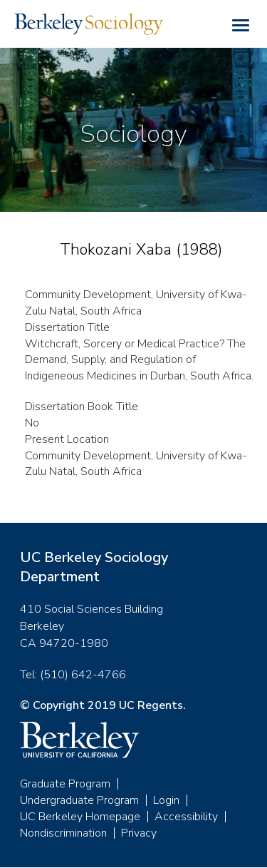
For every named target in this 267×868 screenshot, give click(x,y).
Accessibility (186, 817)
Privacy (139, 833)
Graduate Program (65, 784)
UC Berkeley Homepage (80, 817)
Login (166, 800)
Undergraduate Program (79, 800)
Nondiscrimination (63, 833)
